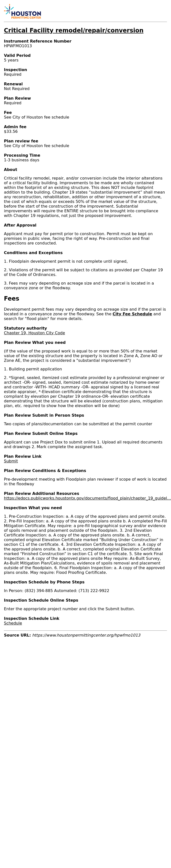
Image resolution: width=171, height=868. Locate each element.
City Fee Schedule (132, 314)
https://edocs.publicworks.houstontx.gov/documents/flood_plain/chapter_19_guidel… (87, 498)
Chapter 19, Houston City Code (35, 333)
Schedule (13, 623)
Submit (11, 461)
